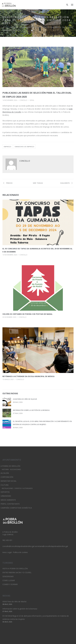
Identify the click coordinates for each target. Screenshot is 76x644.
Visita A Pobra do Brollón (15, 569)
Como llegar (9, 580)
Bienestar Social (9, 481)
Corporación (7, 477)
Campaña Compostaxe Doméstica (16, 508)
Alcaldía (5, 473)
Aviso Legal (7, 552)
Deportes (5, 492)
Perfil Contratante (10, 504)
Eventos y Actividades (24, 488)
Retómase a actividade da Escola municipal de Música (28, 376)
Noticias (15, 27)
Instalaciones (8, 488)
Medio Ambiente (8, 500)
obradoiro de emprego (24, 147)
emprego (8, 147)
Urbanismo (6, 496)
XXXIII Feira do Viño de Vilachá (25, 399)
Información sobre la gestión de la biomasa (31, 410)
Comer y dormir (10, 584)
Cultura (5, 485)
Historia (5, 469)
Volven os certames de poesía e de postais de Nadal (27, 314)
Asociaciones (15, 469)
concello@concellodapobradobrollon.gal (18, 546)
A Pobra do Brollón (10, 466)
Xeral (32, 100)
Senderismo (8, 576)
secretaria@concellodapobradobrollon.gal (51, 546)
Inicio (5, 27)
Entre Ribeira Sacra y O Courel (17, 572)
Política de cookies (20, 552)
